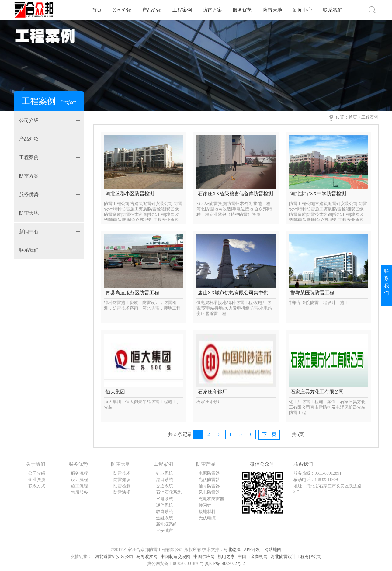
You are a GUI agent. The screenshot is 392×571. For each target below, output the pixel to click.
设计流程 (79, 480)
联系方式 (37, 486)
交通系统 (165, 486)
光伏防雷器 (209, 480)
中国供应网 (204, 557)
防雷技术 (122, 473)
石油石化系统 (169, 492)
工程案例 (182, 10)
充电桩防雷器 (211, 499)
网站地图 (273, 550)
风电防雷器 (209, 492)
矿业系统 (165, 473)
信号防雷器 (209, 486)
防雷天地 (272, 10)
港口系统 (165, 480)
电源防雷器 (209, 473)
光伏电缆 (207, 518)
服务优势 (242, 10)
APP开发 (252, 550)
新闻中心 (303, 10)
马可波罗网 (147, 557)
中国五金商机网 (253, 557)
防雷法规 (122, 492)
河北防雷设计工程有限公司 (296, 557)
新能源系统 (167, 524)
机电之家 (226, 557)
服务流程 (79, 473)
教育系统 (165, 512)
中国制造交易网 (175, 557)
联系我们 (333, 10)
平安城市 (165, 531)
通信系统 (165, 505)
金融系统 (165, 518)
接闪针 (205, 505)
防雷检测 (122, 486)
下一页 (269, 434)
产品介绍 (152, 10)
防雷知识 (122, 480)
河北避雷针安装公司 (114, 557)
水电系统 (165, 499)
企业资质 (37, 480)
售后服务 (79, 492)
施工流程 (79, 486)
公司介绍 (122, 10)
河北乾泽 (232, 550)
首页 (97, 10)
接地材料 (207, 512)
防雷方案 (212, 10)
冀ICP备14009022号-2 (225, 564)
